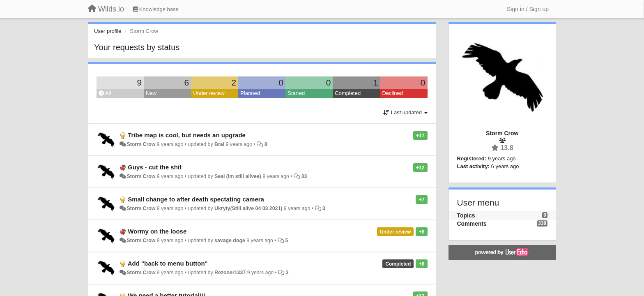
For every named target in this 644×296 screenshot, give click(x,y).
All (105, 93)
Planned (250, 93)
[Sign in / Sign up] (528, 9)
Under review (209, 93)
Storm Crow (141, 144)
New (151, 93)
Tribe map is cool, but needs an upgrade (187, 135)
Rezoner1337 (230, 273)
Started (296, 93)
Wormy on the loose (157, 231)
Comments (472, 224)
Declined (392, 93)
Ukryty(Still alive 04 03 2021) (248, 208)
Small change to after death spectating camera (196, 199)
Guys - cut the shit (155, 167)
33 (304, 176)
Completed (348, 93)
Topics (466, 215)
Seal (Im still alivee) (238, 176)
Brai (219, 144)
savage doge (230, 240)
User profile (108, 31)
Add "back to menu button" (168, 263)
